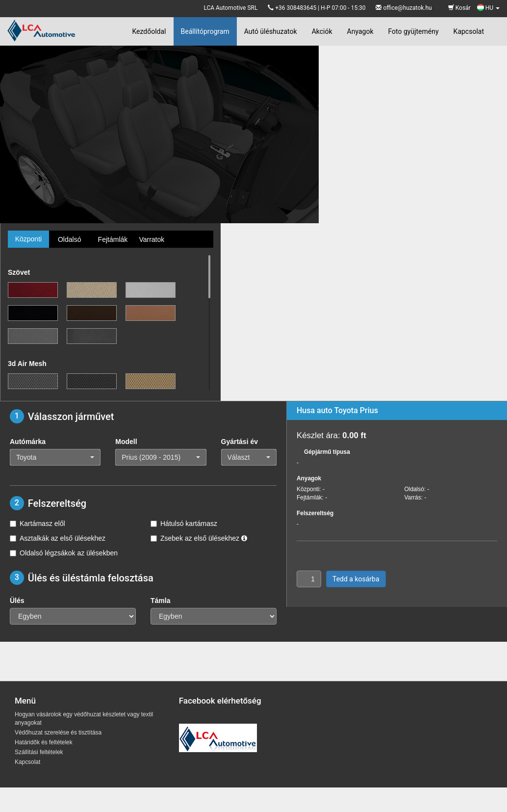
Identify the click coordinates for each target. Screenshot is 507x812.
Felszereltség (315, 513)
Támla (160, 601)
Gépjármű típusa (327, 452)
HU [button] (488, 8)
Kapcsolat (469, 31)
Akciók (322, 31)
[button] (55, 457)
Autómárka (28, 442)
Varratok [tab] (152, 239)
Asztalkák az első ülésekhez (58, 538)
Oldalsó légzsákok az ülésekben (64, 553)
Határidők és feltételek (44, 742)
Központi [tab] (28, 239)
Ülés (17, 601)
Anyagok (360, 31)
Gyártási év (240, 442)
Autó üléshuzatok (271, 31)
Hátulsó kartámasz (184, 524)
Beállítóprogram (205, 31)
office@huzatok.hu (407, 8)
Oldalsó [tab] (69, 239)
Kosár (459, 8)
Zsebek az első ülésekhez (199, 538)
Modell (126, 442)
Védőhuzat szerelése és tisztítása (58, 733)
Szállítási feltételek (39, 752)
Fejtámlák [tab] (113, 239)
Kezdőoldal (149, 31)
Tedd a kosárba (356, 579)
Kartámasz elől (38, 524)
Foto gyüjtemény (414, 31)
